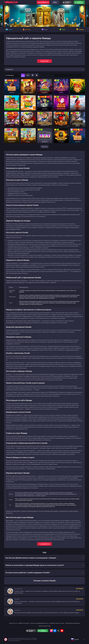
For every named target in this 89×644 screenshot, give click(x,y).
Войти (55, 2)
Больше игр (45, 147)
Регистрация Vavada (44, 544)
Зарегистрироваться (43, 2)
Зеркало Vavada (44, 61)
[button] (2, 16)
